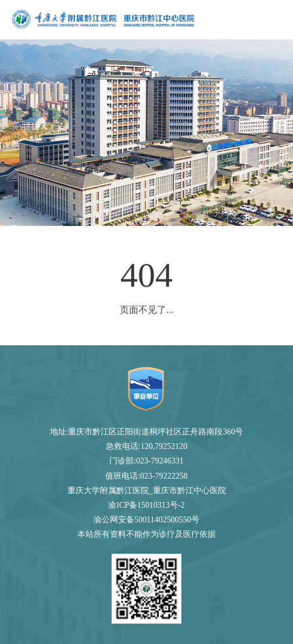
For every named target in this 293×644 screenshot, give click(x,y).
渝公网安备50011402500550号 (146, 520)
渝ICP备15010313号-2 (146, 505)
